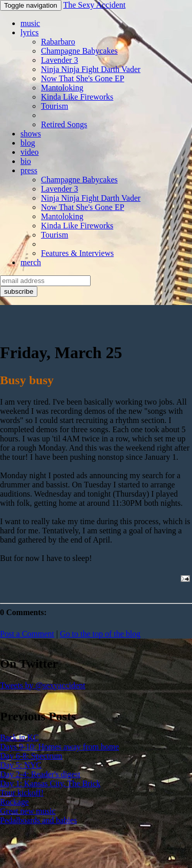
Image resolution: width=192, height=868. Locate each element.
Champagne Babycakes (79, 51)
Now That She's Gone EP (83, 78)
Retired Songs (64, 124)
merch (31, 262)
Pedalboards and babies (38, 820)
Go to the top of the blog (100, 634)
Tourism (55, 106)
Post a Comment (27, 634)
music (30, 23)
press (29, 170)
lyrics (30, 32)
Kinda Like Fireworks (77, 97)
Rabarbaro (58, 42)
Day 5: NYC (21, 765)
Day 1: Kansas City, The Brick (50, 783)
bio (26, 161)
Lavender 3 (59, 60)
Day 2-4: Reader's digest (40, 774)
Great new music (28, 811)
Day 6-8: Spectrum (31, 756)
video (30, 152)
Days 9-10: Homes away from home (59, 747)
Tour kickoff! (22, 793)
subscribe (19, 291)
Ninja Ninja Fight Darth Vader (91, 69)
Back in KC (19, 737)
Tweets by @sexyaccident (42, 685)
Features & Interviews (77, 253)
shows (31, 134)
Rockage (14, 802)
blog (28, 143)
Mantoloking (62, 88)
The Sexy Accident (94, 5)
